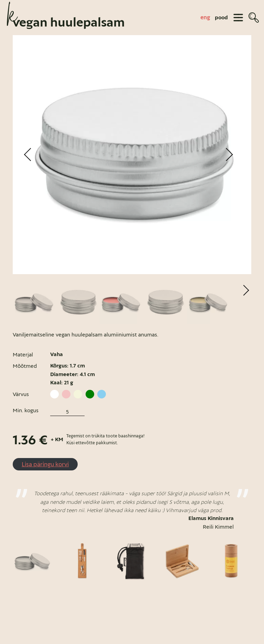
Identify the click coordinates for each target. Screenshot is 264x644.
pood (221, 18)
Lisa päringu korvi (45, 476)
